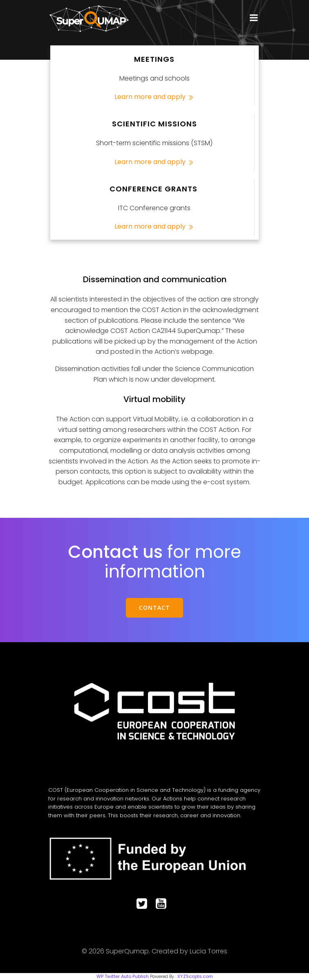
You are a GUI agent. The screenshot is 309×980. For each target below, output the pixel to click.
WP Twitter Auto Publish (123, 976)
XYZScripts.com (195, 976)
